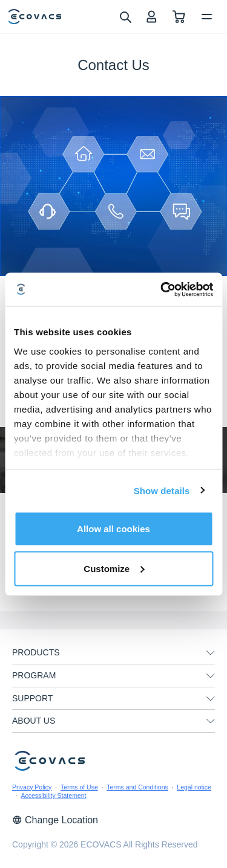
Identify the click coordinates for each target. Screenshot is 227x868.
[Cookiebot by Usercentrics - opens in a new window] (162, 289)
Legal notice (194, 787)
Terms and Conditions (137, 787)
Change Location (55, 820)
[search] (125, 16)
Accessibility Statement (54, 796)
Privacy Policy (32, 787)
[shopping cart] (179, 17)
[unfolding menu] (211, 653)
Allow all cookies (113, 529)
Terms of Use (79, 787)
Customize (114, 568)
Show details (162, 490)
